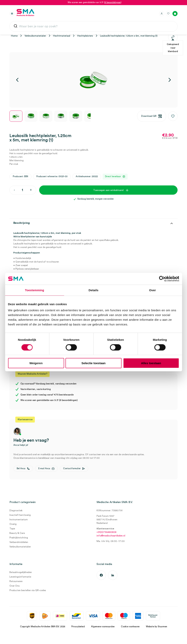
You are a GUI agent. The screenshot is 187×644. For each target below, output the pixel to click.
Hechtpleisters (85, 36)
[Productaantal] (22, 190)
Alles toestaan (151, 363)
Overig (13, 524)
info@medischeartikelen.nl (111, 536)
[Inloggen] (162, 14)
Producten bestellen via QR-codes (28, 590)
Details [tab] (94, 290)
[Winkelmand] (175, 14)
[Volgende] (170, 80)
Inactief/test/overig (20, 515)
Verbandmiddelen (19, 542)
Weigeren (36, 363)
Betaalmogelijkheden (21, 572)
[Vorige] (17, 80)
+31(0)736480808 (106, 532)
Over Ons (15, 586)
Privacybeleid (78, 627)
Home (14, 36)
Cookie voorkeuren (130, 627)
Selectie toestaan (93, 363)
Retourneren (16, 581)
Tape (12, 529)
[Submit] (16, 27)
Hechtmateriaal (62, 36)
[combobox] (93, 26)
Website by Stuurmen (157, 627)
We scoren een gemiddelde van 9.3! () (95, 2)
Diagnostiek (16, 510)
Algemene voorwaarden (103, 627)
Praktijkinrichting (19, 538)
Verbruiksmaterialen (35, 36)
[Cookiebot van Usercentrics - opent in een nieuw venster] (162, 279)
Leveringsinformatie (20, 577)
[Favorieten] (168, 14)
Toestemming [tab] (35, 290)
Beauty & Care (17, 533)
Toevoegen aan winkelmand (108, 190)
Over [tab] (152, 290)
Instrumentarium (19, 520)
